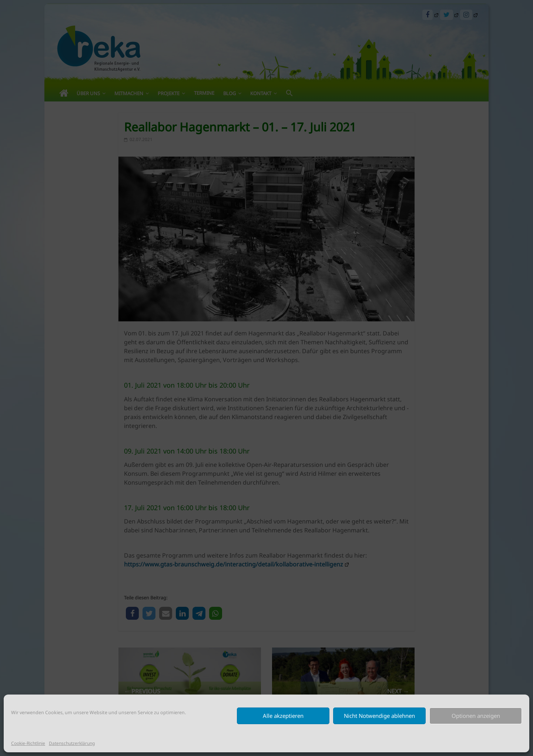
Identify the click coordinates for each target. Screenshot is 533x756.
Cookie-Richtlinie (28, 743)
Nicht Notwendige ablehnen (379, 716)
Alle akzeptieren (283, 716)
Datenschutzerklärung (72, 743)
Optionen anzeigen (476, 716)
